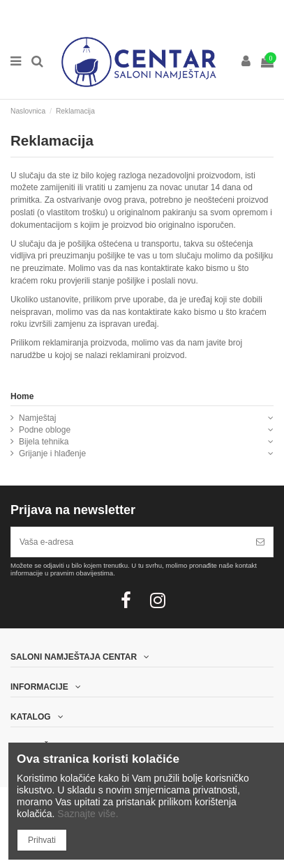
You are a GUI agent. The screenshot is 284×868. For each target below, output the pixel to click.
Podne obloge (45, 430)
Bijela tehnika (44, 442)
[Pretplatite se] (260, 542)
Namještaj (37, 418)
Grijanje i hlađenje (52, 454)
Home (22, 396)
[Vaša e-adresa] (129, 542)
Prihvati (42, 840)
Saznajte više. (88, 814)
